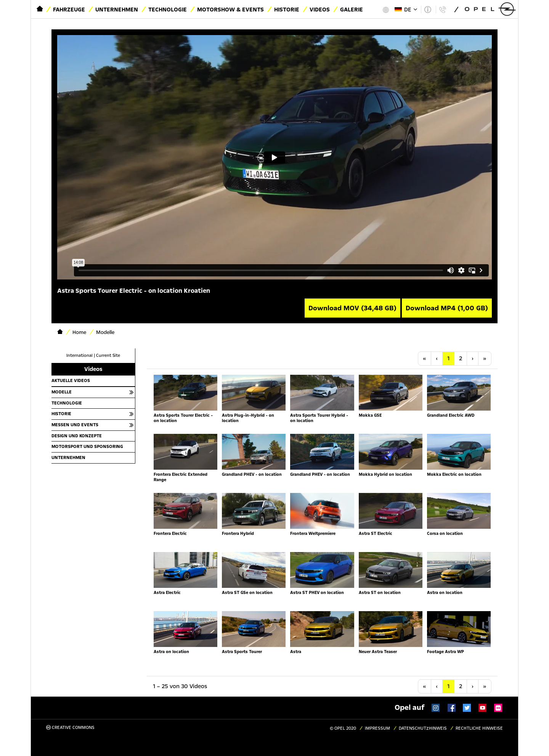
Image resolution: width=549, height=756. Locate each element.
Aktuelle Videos (71, 380)
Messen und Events (75, 425)
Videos (320, 10)
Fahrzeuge (69, 10)
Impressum (377, 728)
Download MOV (352, 308)
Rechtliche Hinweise (479, 728)
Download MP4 (447, 308)
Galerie (352, 10)
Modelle (62, 392)
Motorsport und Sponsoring (87, 446)
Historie (287, 10)
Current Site (108, 356)
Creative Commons (70, 728)
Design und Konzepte (77, 436)
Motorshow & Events (230, 10)
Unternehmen (117, 10)
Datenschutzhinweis (423, 728)
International (79, 356)
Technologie (168, 10)
